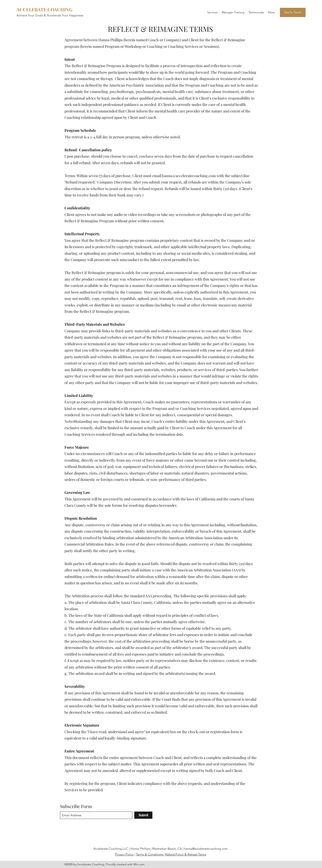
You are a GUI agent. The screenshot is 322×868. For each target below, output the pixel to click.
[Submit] (143, 815)
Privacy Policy (124, 854)
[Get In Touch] (293, 12)
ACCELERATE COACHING (44, 9)
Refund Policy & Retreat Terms (186, 854)
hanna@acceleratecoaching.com (189, 176)
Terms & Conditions (150, 854)
